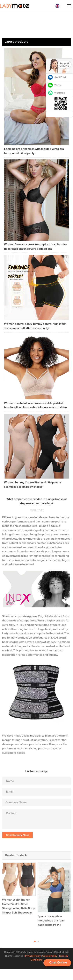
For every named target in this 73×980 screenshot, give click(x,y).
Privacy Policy (33, 956)
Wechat (58, 85)
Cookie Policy (50, 956)
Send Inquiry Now (17, 835)
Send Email (60, 77)
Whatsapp (60, 93)
